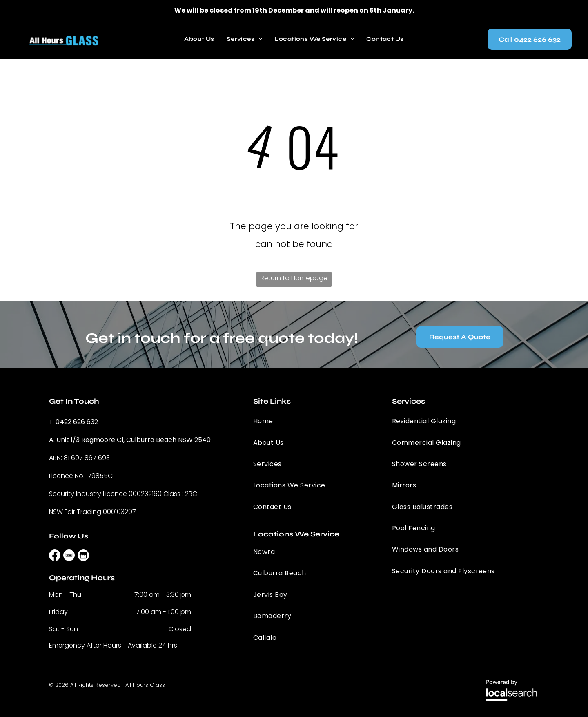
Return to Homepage (294, 278)
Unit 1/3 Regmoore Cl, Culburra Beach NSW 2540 (134, 440)
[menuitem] (199, 39)
